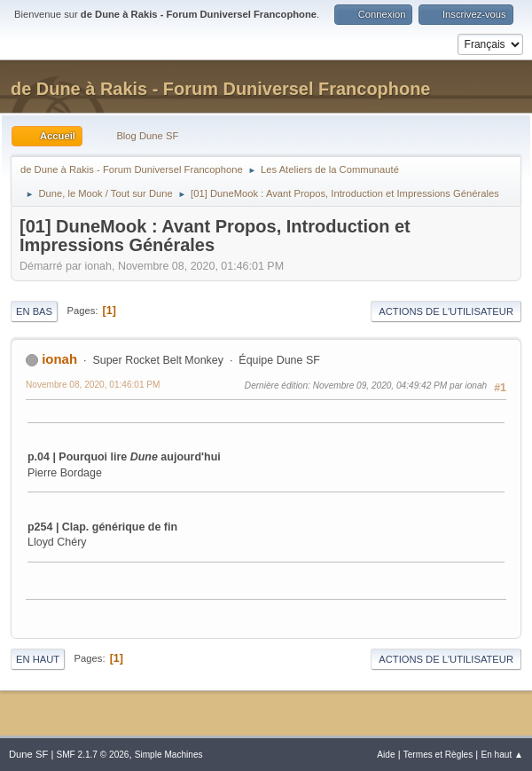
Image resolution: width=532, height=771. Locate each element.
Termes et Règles (438, 755)
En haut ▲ (502, 755)
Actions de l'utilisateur (446, 311)
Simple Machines (169, 755)
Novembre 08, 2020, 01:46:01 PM (93, 385)
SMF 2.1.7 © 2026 (92, 755)
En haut (38, 659)
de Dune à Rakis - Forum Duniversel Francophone (220, 89)
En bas (34, 311)
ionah (59, 359)
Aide (386, 755)
